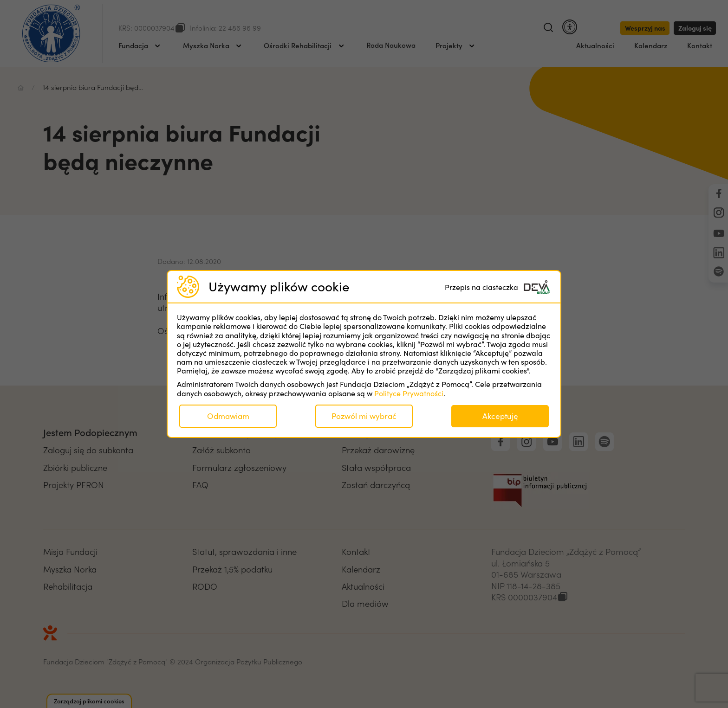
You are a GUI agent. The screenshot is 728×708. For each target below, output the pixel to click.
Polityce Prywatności (409, 393)
